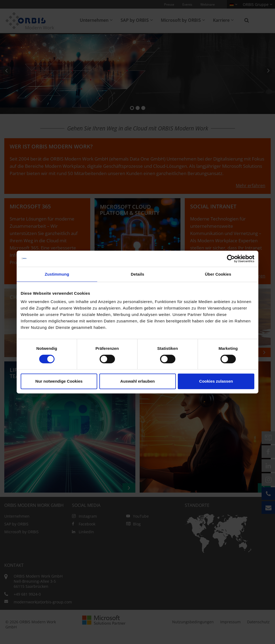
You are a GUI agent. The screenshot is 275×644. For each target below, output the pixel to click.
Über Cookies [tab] (218, 274)
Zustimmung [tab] (57, 274)
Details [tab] (137, 274)
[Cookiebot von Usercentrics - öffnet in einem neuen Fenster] (231, 259)
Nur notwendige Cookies (59, 381)
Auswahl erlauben (137, 381)
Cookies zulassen (216, 381)
